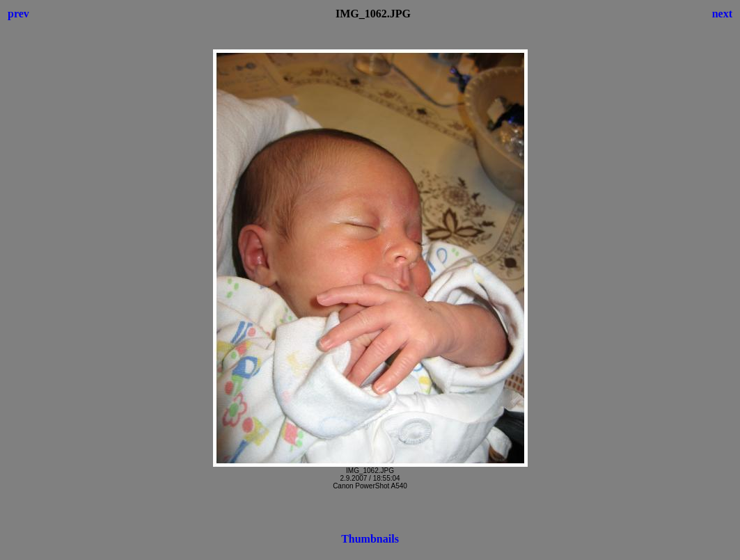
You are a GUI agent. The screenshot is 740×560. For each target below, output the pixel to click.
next (722, 14)
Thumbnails (370, 539)
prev (18, 14)
